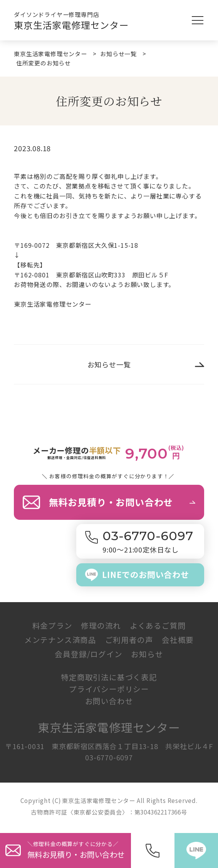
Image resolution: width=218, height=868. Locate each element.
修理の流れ (101, 625)
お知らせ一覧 (109, 364)
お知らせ (147, 654)
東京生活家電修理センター (71, 25)
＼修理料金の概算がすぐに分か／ (79, 850)
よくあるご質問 (158, 625)
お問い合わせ (109, 701)
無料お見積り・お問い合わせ (111, 502)
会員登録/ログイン (88, 654)
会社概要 (178, 640)
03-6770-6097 (109, 757)
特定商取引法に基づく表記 (109, 677)
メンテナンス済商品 (60, 640)
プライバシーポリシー (109, 689)
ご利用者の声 (129, 640)
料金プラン (52, 625)
